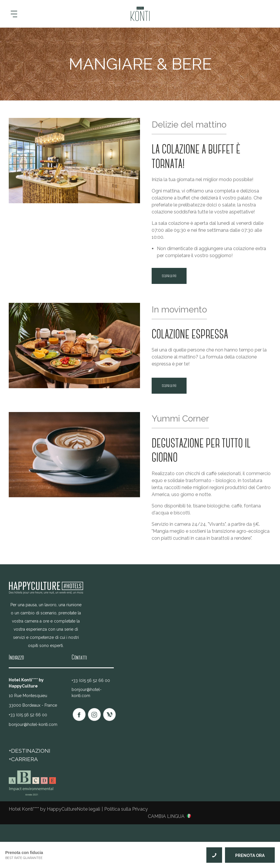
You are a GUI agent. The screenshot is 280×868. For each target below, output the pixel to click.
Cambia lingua (166, 816)
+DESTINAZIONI (30, 751)
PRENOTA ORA (250, 855)
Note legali (88, 809)
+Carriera (23, 759)
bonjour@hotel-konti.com (33, 724)
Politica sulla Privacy (126, 809)
